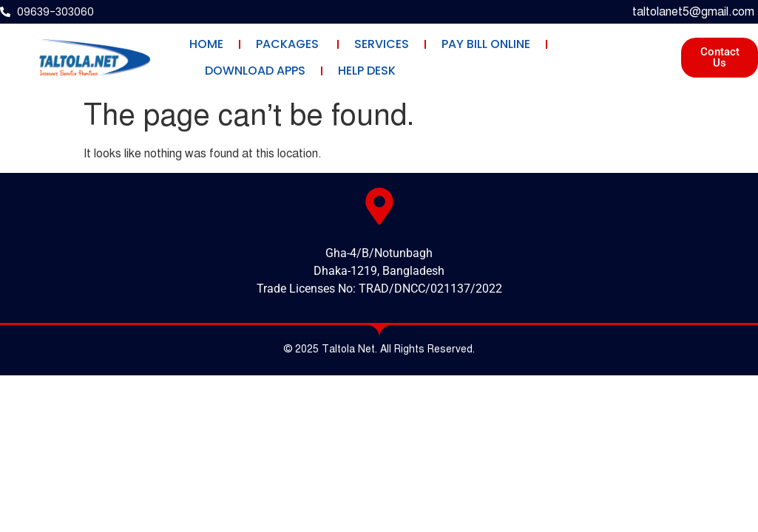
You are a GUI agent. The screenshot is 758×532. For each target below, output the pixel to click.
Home (206, 44)
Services (382, 44)
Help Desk (367, 71)
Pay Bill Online (486, 44)
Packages (289, 44)
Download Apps (255, 71)
